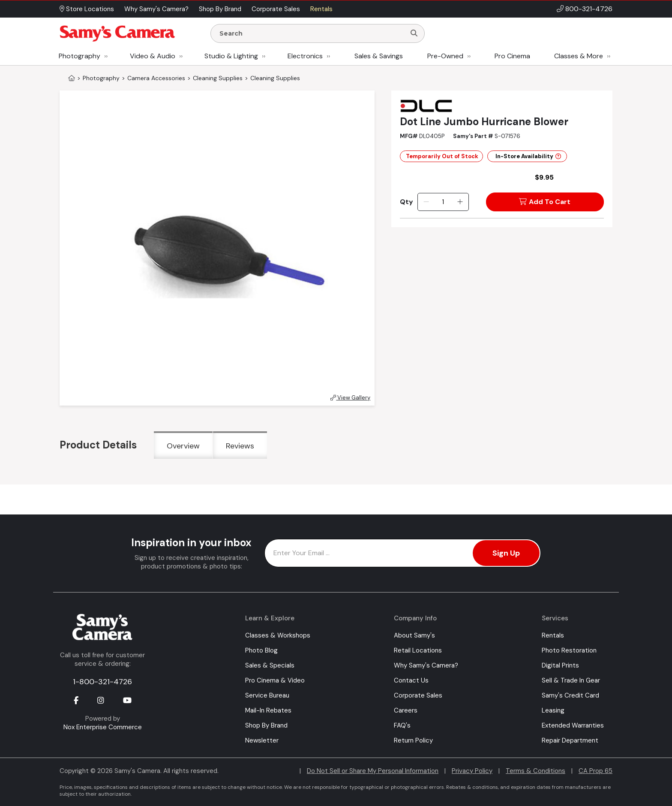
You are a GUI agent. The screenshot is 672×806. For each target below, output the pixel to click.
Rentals (553, 635)
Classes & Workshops (278, 635)
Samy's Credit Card (570, 695)
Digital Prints (560, 665)
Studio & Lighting (231, 56)
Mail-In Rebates (268, 710)
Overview (183, 446)
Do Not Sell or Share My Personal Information (373, 771)
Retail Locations (418, 650)
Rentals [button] (321, 9)
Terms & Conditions (535, 771)
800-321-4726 (589, 9)
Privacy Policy (472, 771)
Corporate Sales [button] (276, 9)
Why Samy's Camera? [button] (156, 9)
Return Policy (413, 740)
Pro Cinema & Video (275, 680)
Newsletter (262, 740)
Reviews (240, 446)
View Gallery (350, 398)
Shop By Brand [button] (220, 9)
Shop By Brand (266, 725)
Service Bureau (267, 695)
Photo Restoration (569, 650)
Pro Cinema (512, 56)
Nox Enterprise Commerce (103, 727)
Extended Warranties (573, 725)
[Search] (414, 33)
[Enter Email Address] (403, 553)
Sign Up (506, 553)
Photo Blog (261, 650)
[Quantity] (443, 202)
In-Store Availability (528, 156)
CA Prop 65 (595, 771)
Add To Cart (545, 202)
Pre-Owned (445, 56)
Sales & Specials (270, 665)
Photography (79, 56)
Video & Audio (153, 56)
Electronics (305, 56)
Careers (406, 710)
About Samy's (414, 635)
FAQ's (402, 725)
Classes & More (579, 56)
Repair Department (570, 740)
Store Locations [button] (87, 9)
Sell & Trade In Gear (571, 680)
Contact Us (411, 680)
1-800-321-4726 (102, 682)
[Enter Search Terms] (312, 33)
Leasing (553, 710)
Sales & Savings (379, 56)
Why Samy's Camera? (426, 665)
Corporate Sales (418, 695)
